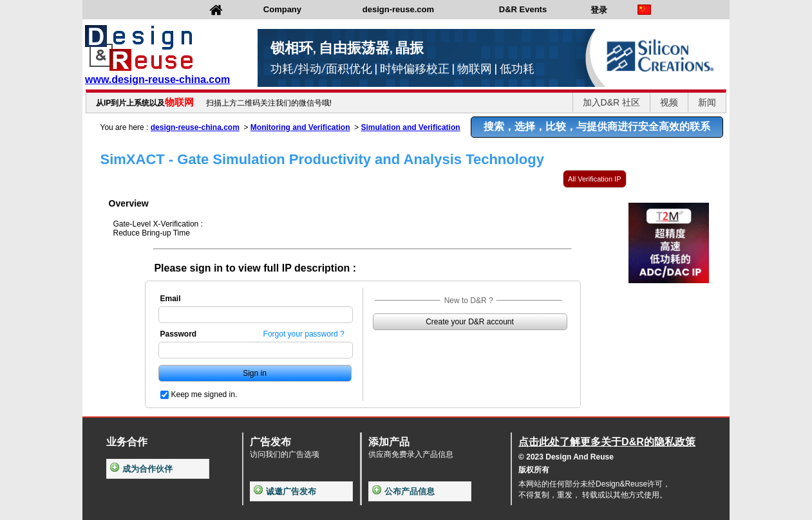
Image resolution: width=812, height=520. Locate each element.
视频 (669, 102)
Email (171, 299)
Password (179, 334)
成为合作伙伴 (141, 469)
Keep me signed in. (204, 395)
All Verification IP (595, 179)
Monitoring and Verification (300, 127)
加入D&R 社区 (611, 102)
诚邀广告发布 (285, 491)
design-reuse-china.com (195, 127)
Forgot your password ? (304, 334)
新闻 (707, 102)
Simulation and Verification (411, 127)
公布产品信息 (403, 491)
